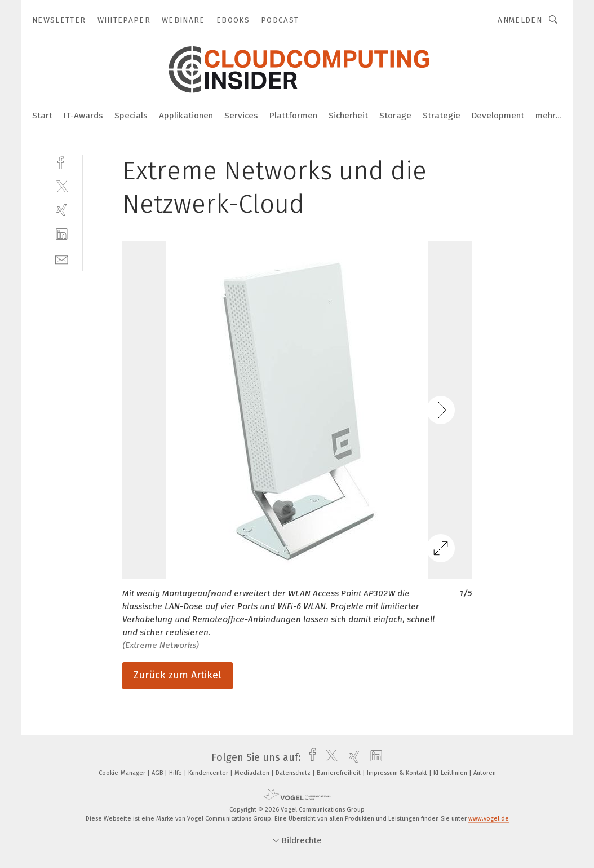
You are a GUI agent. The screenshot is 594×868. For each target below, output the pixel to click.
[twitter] (62, 186)
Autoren (485, 773)
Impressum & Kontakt (398, 773)
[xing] (62, 210)
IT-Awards (83, 116)
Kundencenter (209, 773)
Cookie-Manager (123, 773)
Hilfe (176, 773)
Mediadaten (253, 773)
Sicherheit (348, 116)
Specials (131, 116)
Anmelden (520, 20)
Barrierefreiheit (340, 773)
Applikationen (186, 116)
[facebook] (62, 162)
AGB (158, 773)
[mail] (62, 259)
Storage (395, 116)
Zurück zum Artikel (178, 675)
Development (498, 116)
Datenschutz (294, 773)
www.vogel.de (489, 819)
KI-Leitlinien (451, 773)
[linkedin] (62, 234)
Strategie (442, 116)
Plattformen (293, 116)
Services (241, 116)
